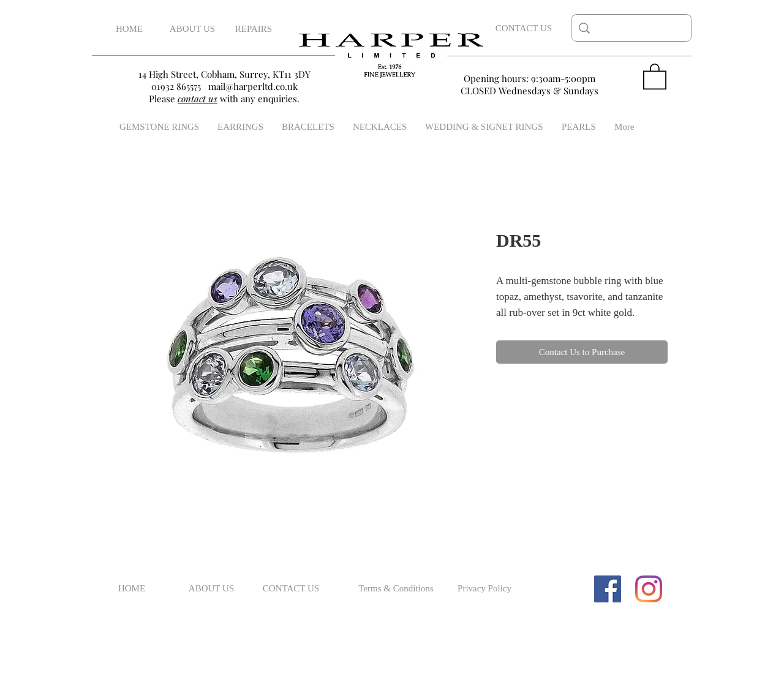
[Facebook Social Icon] (608, 589)
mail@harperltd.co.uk (253, 86)
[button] (655, 76)
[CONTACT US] (524, 28)
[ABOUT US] (192, 29)
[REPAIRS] (254, 29)
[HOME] (129, 29)
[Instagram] (649, 589)
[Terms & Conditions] (396, 589)
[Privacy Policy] (484, 589)
